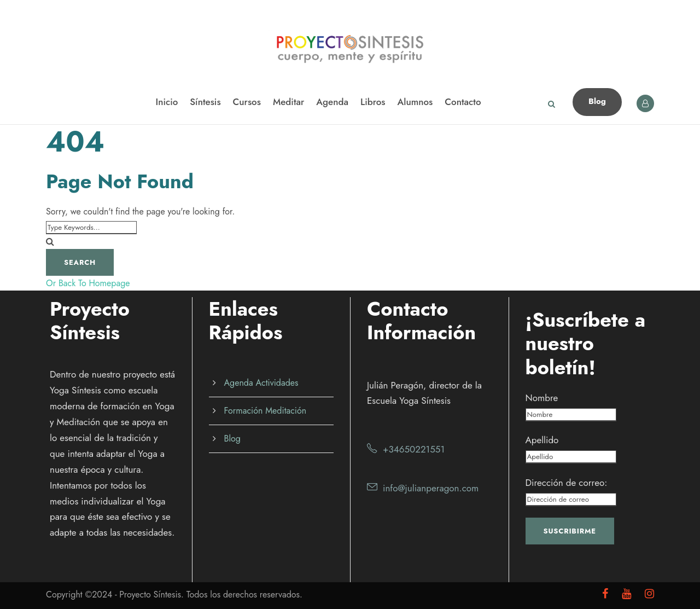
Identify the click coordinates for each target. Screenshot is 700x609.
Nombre (542, 398)
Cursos (247, 102)
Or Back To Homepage (88, 283)
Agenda (332, 102)
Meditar (288, 102)
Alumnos (415, 102)
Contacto (463, 102)
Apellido (542, 440)
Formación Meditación (266, 411)
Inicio (167, 102)
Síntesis (205, 102)
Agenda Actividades (261, 383)
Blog (597, 101)
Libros (373, 102)
